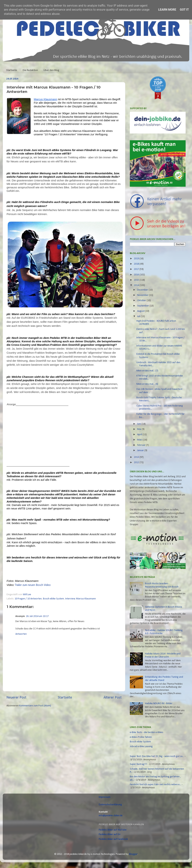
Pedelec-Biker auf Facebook (113, 839)
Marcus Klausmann (86, 599)
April (140, 435)
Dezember (143, 290)
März (140, 440)
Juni (139, 424)
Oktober (142, 301)
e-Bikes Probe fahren (141, 737)
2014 (137, 285)
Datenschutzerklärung (110, 805)
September (143, 306)
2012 (137, 463)
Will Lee (27, 595)
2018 (137, 264)
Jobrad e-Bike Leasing (141, 746)
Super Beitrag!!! (139, 764)
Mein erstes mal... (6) (147, 384)
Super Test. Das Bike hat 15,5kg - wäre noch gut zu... (157, 756)
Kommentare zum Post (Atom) (35, 706)
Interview (70, 599)
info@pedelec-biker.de (111, 816)
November (143, 295)
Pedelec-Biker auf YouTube (113, 830)
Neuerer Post (16, 698)
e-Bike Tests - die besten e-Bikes (146, 732)
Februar (142, 445)
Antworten (21, 634)
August (141, 311)
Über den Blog (51, 70)
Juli (139, 316)
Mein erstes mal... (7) (147, 371)
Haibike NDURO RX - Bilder (159, 704)
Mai (139, 429)
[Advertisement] (37, 436)
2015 (137, 280)
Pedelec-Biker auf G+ (110, 834)
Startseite (12, 70)
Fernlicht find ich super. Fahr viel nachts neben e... (156, 785)
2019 (137, 259)
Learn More (167, 10)
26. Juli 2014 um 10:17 (37, 616)
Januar (141, 450)
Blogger (133, 854)
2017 (137, 269)
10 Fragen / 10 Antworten (28, 599)
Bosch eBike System (53, 599)
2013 (137, 457)
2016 (137, 275)
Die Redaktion (30, 70)
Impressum (105, 797)
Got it (184, 10)
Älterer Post (113, 698)
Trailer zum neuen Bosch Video (33, 585)
